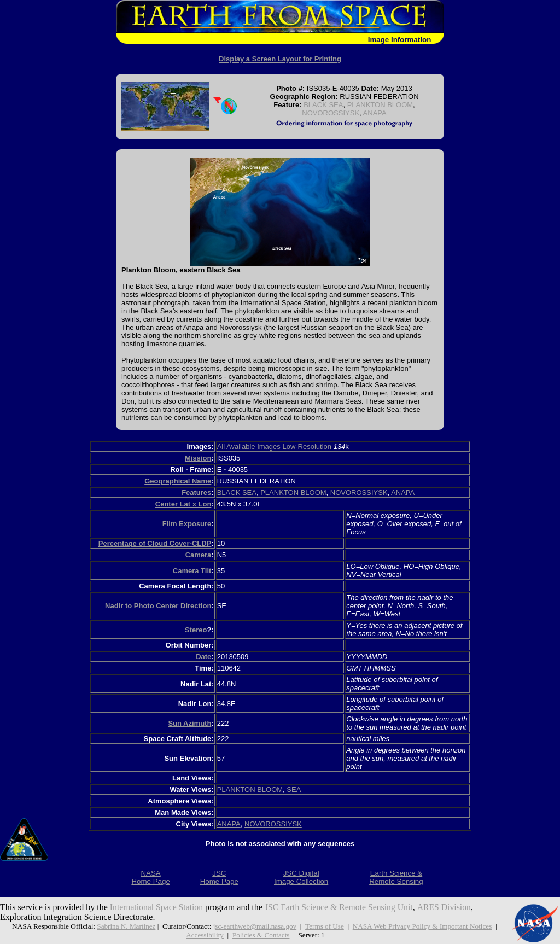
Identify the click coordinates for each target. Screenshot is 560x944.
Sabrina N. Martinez (125, 926)
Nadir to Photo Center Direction (158, 606)
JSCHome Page (219, 877)
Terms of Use (325, 926)
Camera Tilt (192, 571)
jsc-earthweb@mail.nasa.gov (254, 926)
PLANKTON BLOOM (380, 105)
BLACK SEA (323, 105)
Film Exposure (187, 524)
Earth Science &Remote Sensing (396, 877)
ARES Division (448, 907)
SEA (293, 789)
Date (203, 657)
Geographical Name (178, 481)
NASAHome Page (150, 877)
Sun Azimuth (189, 723)
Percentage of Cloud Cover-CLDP (155, 543)
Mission (198, 458)
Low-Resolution (307, 447)
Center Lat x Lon (183, 504)
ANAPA (375, 113)
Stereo (196, 630)
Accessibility (204, 935)
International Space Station (157, 907)
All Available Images (249, 447)
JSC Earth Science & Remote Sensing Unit (342, 907)
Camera (199, 555)
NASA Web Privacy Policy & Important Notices (423, 926)
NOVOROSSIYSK (331, 113)
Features (196, 493)
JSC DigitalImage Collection (301, 877)
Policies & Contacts (261, 935)
